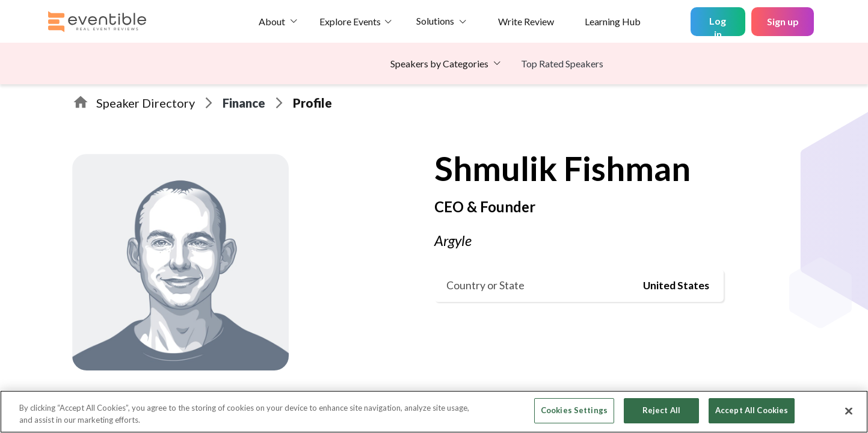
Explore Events (350, 21)
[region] (434, 412)
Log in (718, 26)
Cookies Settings (574, 410)
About (272, 21)
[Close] (849, 411)
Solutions (435, 21)
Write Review (526, 21)
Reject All (661, 410)
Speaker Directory (146, 103)
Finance (244, 103)
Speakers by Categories (439, 63)
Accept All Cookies (752, 410)
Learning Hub (613, 21)
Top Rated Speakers (562, 63)
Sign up (783, 21)
